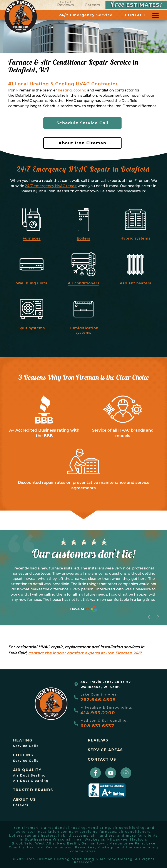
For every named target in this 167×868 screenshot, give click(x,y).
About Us (24, 800)
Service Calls (26, 746)
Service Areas (105, 750)
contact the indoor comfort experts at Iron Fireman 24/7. (85, 653)
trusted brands (33, 790)
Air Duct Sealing (29, 775)
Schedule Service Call (83, 123)
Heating (23, 740)
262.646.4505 (98, 700)
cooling (80, 90)
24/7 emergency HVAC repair (51, 186)
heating (65, 90)
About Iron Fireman (82, 143)
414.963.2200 (98, 713)
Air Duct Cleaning (31, 781)
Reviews (65, 4)
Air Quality (27, 770)
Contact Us (102, 760)
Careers (92, 5)
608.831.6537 (97, 726)
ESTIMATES (136, 5)
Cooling (23, 755)
